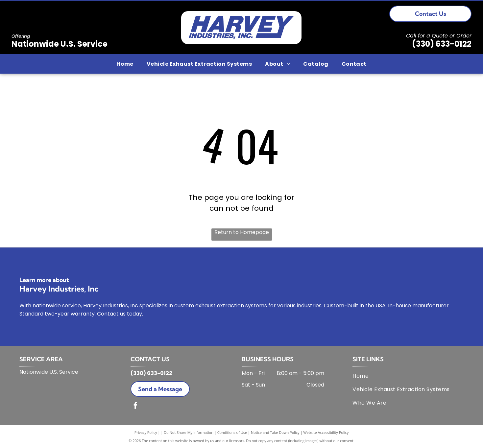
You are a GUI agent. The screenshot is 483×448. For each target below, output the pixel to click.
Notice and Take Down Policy (275, 432)
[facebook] (135, 406)
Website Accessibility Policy (326, 432)
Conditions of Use (232, 432)
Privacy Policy (146, 432)
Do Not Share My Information (189, 432)
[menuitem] (125, 64)
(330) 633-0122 (442, 44)
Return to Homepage (242, 232)
